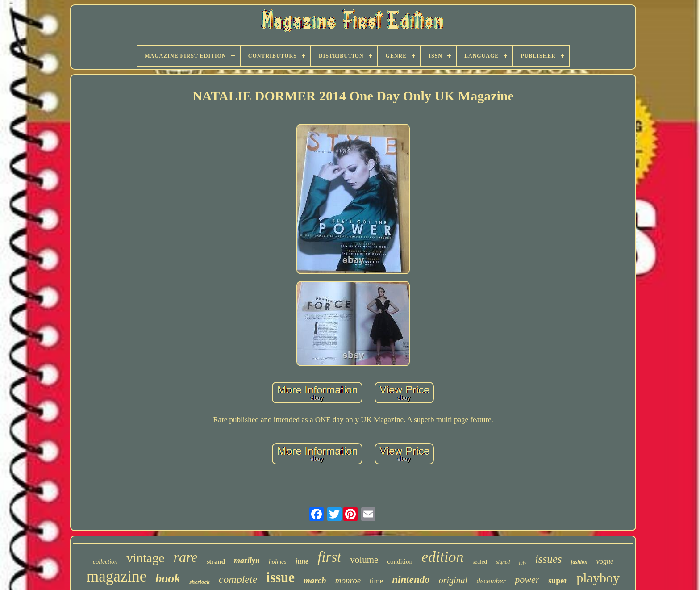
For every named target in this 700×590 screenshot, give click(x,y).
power (527, 580)
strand (216, 561)
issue (280, 577)
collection (105, 562)
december (491, 581)
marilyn (247, 561)
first (329, 557)
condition (400, 561)
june (302, 561)
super (558, 581)
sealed (479, 562)
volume (364, 560)
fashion (579, 562)
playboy (598, 578)
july (523, 563)
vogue (605, 561)
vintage (145, 558)
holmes (278, 562)
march (315, 580)
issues (549, 559)
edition (442, 557)
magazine (117, 576)
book (168, 578)
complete (238, 579)
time (376, 581)
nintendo (411, 580)
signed (503, 562)
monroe (348, 580)
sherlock (200, 582)
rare (185, 557)
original (453, 580)
